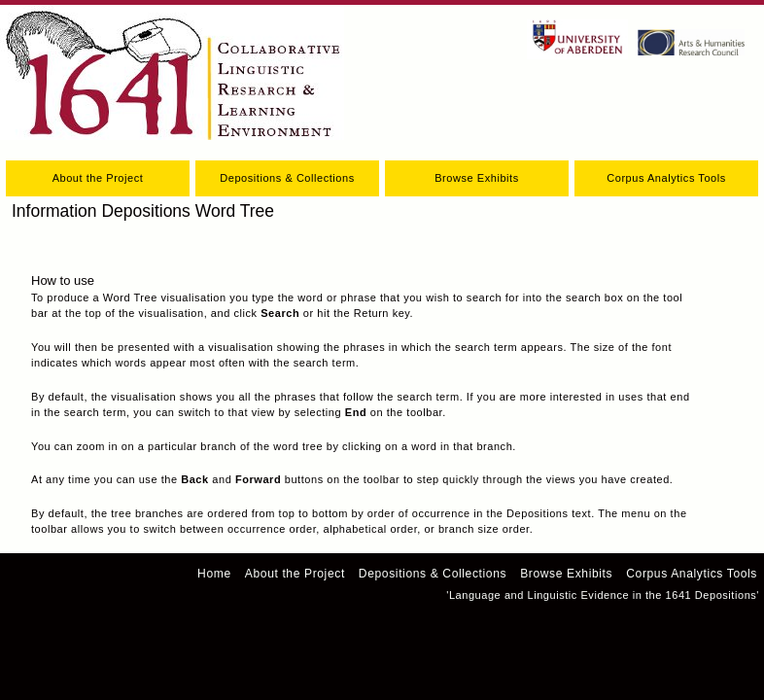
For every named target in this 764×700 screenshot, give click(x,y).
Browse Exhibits (477, 178)
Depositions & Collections (287, 178)
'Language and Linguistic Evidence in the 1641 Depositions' (603, 595)
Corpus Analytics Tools (666, 178)
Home (214, 574)
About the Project (98, 178)
